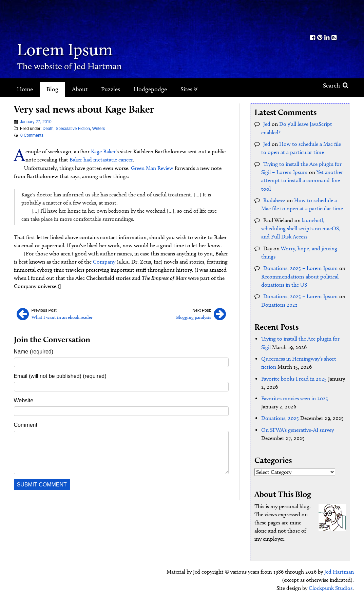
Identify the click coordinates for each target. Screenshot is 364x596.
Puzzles (111, 89)
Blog (52, 89)
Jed (267, 124)
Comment (26, 424)
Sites (189, 89)
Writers (99, 129)
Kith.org (323, 16)
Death (48, 129)
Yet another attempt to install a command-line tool (302, 180)
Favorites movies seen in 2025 (295, 396)
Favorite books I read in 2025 (294, 376)
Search (336, 85)
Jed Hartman (339, 569)
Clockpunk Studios (331, 585)
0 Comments (32, 135)
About (80, 89)
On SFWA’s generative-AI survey (298, 427)
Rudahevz (274, 199)
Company (104, 261)
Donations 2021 (279, 302)
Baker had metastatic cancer (101, 160)
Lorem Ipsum (69, 49)
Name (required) (34, 351)
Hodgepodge (150, 89)
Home (25, 89)
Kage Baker (103, 151)
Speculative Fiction (73, 129)
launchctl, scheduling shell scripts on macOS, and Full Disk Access (301, 227)
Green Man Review (152, 168)
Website (24, 400)
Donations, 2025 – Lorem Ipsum (301, 266)
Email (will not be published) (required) (60, 375)
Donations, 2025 (280, 415)
